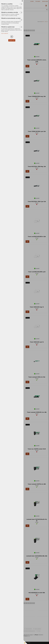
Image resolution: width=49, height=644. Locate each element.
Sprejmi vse (12, 40)
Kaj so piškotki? (5, 33)
